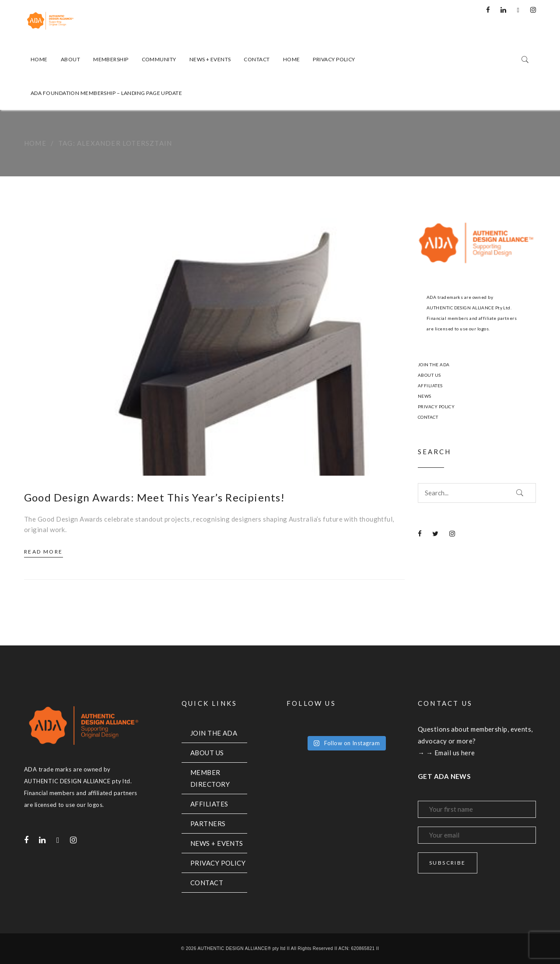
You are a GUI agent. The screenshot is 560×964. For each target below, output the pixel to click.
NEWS (425, 396)
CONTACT (428, 417)
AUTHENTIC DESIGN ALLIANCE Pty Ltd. (469, 308)
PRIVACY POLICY (436, 407)
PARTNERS (208, 824)
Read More (44, 552)
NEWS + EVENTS (217, 843)
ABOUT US (429, 375)
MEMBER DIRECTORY (210, 778)
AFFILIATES (430, 386)
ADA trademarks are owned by (460, 297)
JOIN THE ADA (434, 365)
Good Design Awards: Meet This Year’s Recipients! (155, 497)
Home (35, 143)
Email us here (455, 753)
